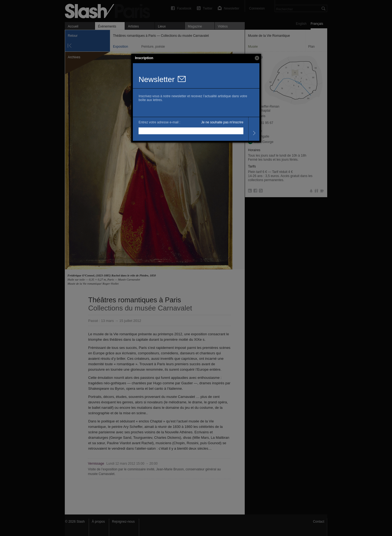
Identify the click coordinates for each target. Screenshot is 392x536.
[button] (257, 58)
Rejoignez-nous (123, 522)
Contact (319, 522)
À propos (98, 522)
